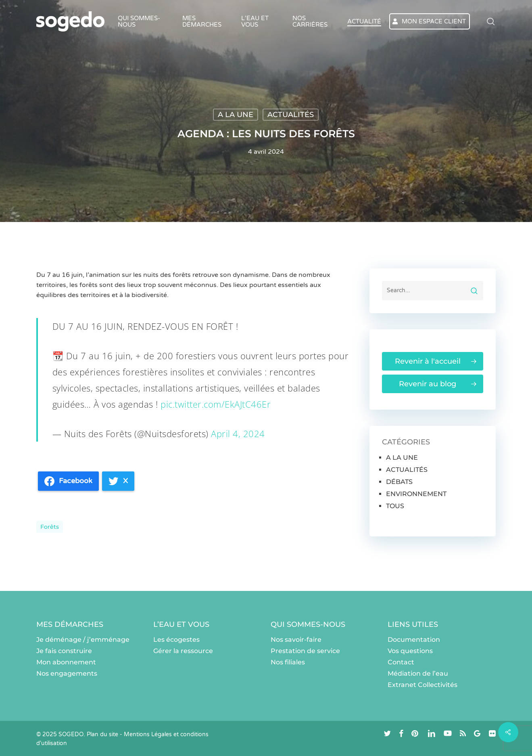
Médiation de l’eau (418, 673)
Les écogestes (176, 640)
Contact (401, 662)
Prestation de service (305, 651)
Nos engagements (67, 673)
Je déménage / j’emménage (83, 640)
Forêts (50, 527)
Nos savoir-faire (296, 640)
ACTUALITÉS (291, 115)
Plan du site (102, 734)
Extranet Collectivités (422, 685)
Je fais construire (64, 651)
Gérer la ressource (183, 651)
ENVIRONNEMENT (416, 494)
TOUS (395, 506)
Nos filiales (288, 662)
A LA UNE (236, 115)
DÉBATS (399, 482)
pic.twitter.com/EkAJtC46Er (216, 404)
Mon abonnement (66, 662)
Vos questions (410, 651)
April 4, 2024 (238, 433)
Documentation (414, 640)
